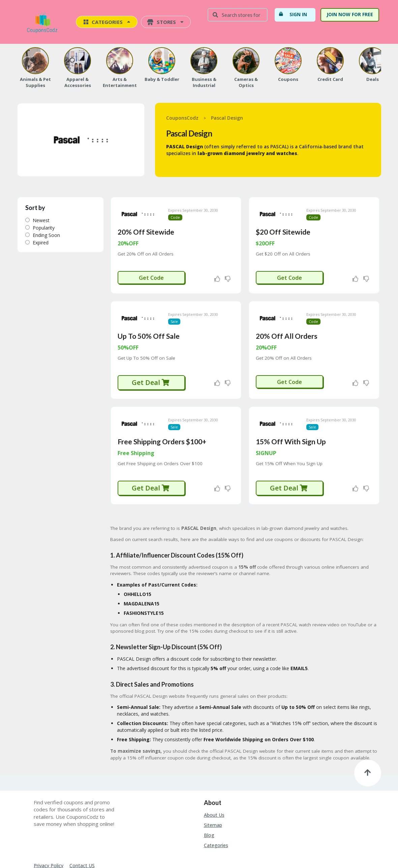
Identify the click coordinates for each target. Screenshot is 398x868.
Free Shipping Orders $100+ (162, 413)
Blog (209, 807)
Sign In (293, 14)
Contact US (82, 837)
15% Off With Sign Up (291, 413)
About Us (214, 787)
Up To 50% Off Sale (149, 317)
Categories (216, 817)
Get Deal (151, 364)
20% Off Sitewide (146, 222)
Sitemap (213, 797)
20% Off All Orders (287, 317)
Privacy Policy (49, 837)
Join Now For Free (350, 14)
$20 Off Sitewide (283, 222)
